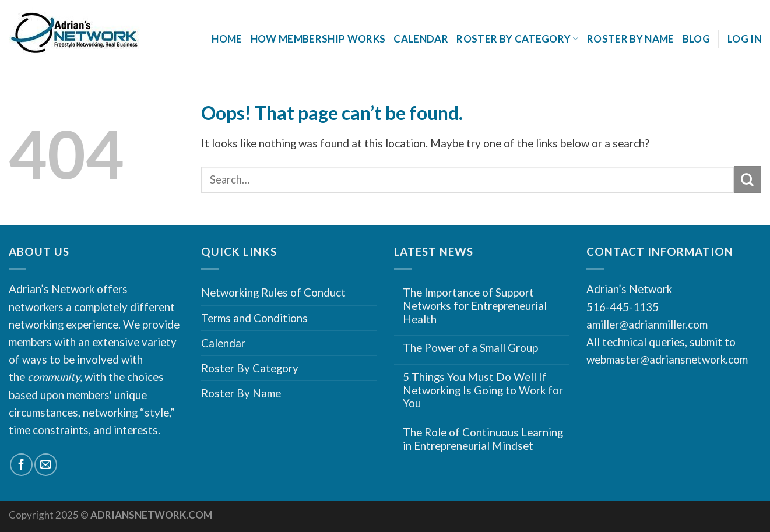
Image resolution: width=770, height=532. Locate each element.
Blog (696, 39)
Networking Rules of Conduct (273, 292)
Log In (744, 39)
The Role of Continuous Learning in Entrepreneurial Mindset (483, 439)
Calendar (421, 39)
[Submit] (748, 179)
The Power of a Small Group (470, 348)
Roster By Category (518, 39)
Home (227, 39)
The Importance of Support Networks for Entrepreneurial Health (475, 306)
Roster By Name (631, 39)
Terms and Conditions (254, 318)
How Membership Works (318, 39)
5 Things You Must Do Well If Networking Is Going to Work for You (483, 390)
